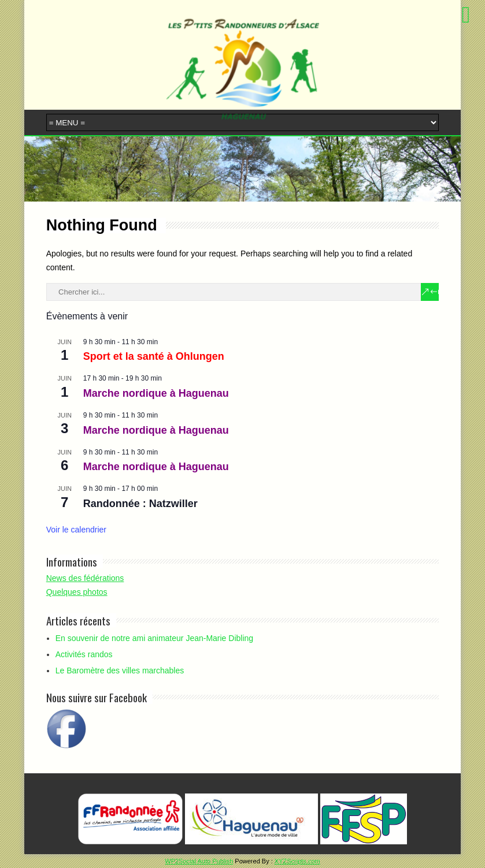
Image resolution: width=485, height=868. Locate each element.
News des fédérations (85, 578)
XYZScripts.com (297, 861)
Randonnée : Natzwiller (140, 504)
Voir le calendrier (76, 530)
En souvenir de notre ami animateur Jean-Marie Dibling (154, 638)
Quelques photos (77, 592)
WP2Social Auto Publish (199, 861)
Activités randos (84, 654)
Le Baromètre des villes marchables (120, 670)
